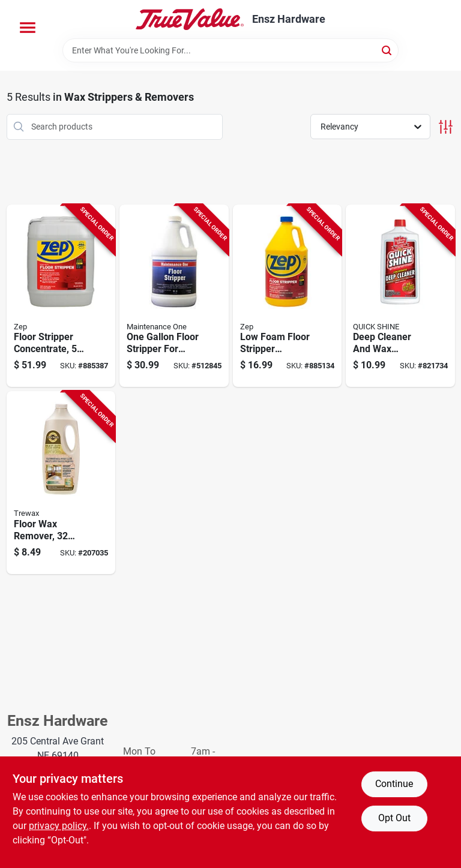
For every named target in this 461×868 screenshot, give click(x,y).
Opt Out (394, 818)
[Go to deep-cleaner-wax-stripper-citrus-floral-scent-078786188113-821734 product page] (400, 296)
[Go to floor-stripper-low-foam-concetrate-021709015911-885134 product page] (288, 296)
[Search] (387, 49)
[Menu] (28, 28)
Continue (394, 784)
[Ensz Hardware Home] (190, 19)
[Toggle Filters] (446, 127)
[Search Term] (230, 50)
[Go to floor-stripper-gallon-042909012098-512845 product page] (174, 296)
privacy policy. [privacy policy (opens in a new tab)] (59, 826)
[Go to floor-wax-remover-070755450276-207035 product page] (61, 483)
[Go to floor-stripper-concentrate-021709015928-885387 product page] (61, 296)
